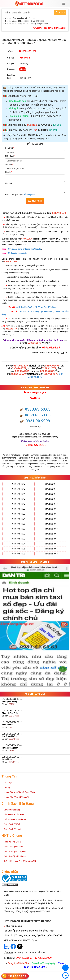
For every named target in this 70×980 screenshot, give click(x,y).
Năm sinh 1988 (19, 529)
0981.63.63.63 (17, 976)
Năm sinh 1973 (51, 489)
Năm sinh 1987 (51, 524)
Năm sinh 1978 (19, 504)
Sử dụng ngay (30, 194)
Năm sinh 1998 (19, 554)
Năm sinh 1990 (19, 534)
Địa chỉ (9, 172)
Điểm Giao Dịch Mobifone (15, 856)
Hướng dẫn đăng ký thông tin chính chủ (25, 249)
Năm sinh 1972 (19, 489)
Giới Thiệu (8, 783)
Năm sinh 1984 (19, 519)
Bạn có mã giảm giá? (20, 194)
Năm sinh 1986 (19, 524)
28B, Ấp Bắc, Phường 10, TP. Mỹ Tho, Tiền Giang (37, 307)
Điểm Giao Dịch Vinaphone (15, 852)
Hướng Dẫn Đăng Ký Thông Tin (17, 797)
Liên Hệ (7, 787)
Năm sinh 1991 (51, 534)
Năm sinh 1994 (19, 544)
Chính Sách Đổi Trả (12, 824)
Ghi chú (8, 183)
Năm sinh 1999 (51, 554)
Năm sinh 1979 (51, 504)
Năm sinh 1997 (51, 549)
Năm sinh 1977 (51, 499)
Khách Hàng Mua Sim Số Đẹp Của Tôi (20, 861)
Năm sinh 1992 (19, 539)
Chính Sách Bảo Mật (12, 829)
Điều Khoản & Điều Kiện (14, 815)
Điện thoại (10, 156)
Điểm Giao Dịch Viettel (13, 847)
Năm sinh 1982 (19, 514)
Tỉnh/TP (9, 165)
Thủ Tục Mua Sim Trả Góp (15, 819)
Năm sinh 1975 (51, 494)
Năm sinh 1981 (51, 509)
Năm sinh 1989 (51, 529)
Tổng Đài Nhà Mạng (12, 842)
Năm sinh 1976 (19, 499)
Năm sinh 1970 (19, 484)
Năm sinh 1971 (51, 484)
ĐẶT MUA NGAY (35, 201)
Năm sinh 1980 (19, 509)
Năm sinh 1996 (19, 549)
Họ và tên (10, 148)
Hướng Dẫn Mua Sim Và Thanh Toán (19, 792)
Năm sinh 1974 (19, 494)
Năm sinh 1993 (51, 539)
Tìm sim (60, 12)
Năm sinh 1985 (51, 519)
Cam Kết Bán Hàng (12, 810)
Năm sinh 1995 (51, 544)
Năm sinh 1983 (51, 514)
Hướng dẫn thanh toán (18, 253)
